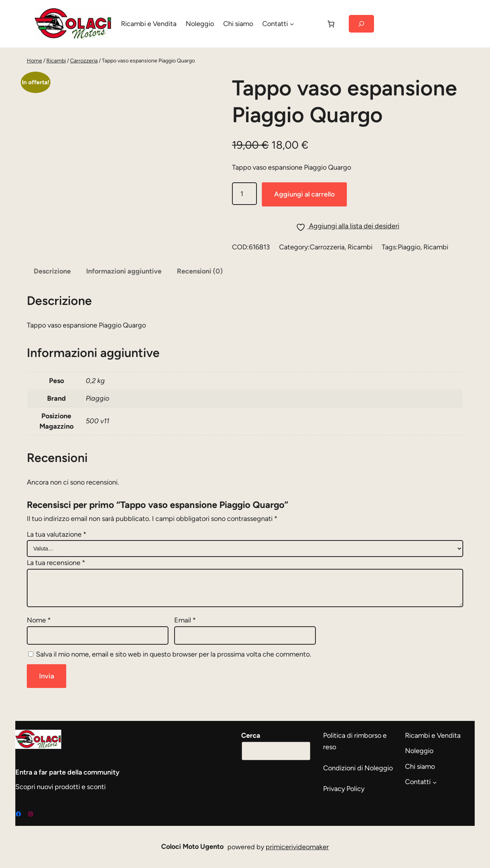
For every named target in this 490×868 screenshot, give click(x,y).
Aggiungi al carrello (304, 194)
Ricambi (56, 61)
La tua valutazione (57, 534)
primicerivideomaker (297, 847)
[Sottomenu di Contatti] (292, 24)
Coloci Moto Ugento (192, 847)
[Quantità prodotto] (244, 194)
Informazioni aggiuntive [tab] (124, 271)
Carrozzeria (84, 61)
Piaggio (409, 247)
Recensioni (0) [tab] (200, 271)
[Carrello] (331, 24)
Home (34, 61)
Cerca (251, 735)
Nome (39, 620)
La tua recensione (56, 563)
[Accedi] (310, 24)
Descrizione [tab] (52, 271)
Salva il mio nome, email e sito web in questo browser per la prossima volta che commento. (174, 654)
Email (185, 620)
